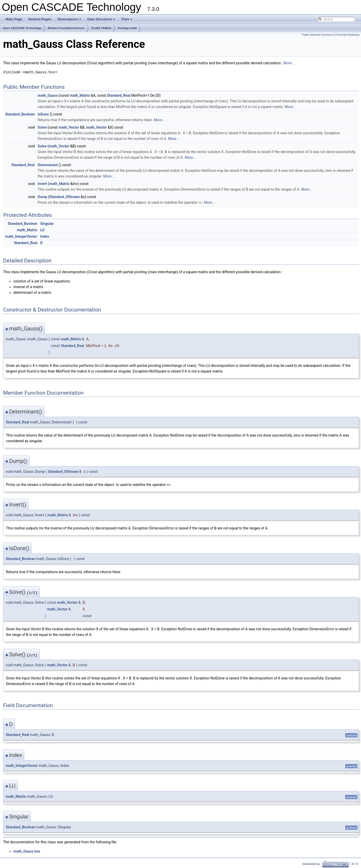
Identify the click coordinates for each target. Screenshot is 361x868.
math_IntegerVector (21, 236)
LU (42, 230)
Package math (127, 28)
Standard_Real (119, 95)
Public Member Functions (318, 35)
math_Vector (69, 127)
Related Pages (40, 19)
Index (45, 236)
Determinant (48, 165)
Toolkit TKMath (101, 28)
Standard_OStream (64, 197)
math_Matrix (80, 95)
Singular (47, 224)
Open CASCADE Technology (22, 28)
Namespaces (70, 21)
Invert (42, 184)
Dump (42, 197)
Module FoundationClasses (66, 28)
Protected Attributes (347, 35)
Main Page (14, 19)
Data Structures (102, 21)
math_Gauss (48, 95)
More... (289, 63)
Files (127, 21)
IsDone (43, 114)
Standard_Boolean (20, 114)
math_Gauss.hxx (27, 851)
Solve (42, 127)
